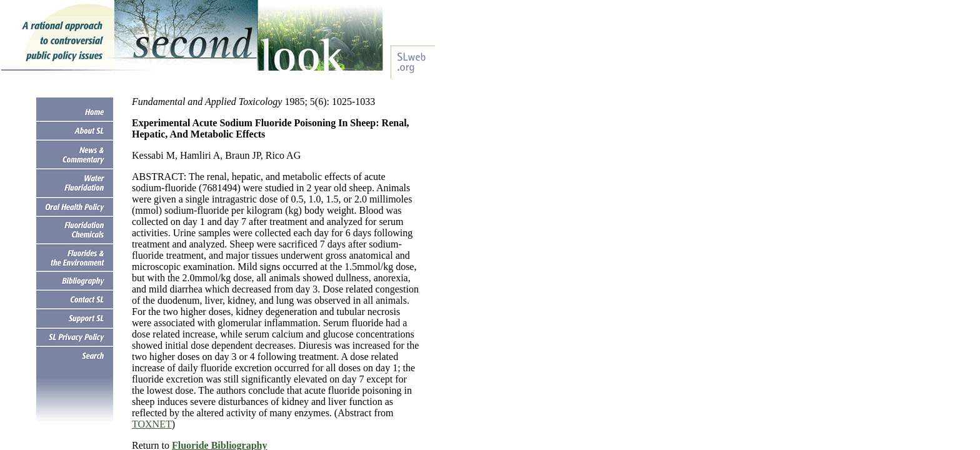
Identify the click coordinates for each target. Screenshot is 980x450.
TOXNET (152, 424)
